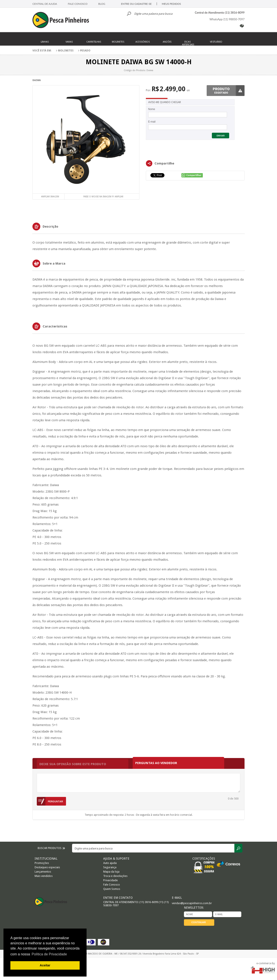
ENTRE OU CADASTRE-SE (136, 4)
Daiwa (37, 80)
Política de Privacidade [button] (49, 954)
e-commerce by (266, 963)
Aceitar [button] (45, 965)
